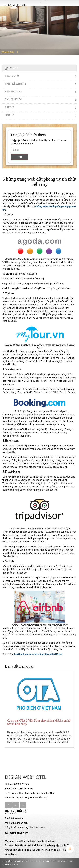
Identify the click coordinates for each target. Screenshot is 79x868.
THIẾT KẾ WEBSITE (15, 84)
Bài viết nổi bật (16, 833)
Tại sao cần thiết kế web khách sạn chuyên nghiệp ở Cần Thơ (38, 845)
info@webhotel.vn (23, 789)
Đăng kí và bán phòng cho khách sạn (25, 827)
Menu (14, 68)
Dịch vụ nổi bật (16, 811)
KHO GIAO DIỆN (14, 92)
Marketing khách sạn (16, 823)
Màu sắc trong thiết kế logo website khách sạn (30, 841)
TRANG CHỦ (12, 76)
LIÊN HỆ (9, 115)
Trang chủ (8, 52)
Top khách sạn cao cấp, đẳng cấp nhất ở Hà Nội (38, 654)
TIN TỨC (10, 107)
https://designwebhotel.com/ (31, 797)
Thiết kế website (14, 818)
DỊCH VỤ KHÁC (13, 99)
